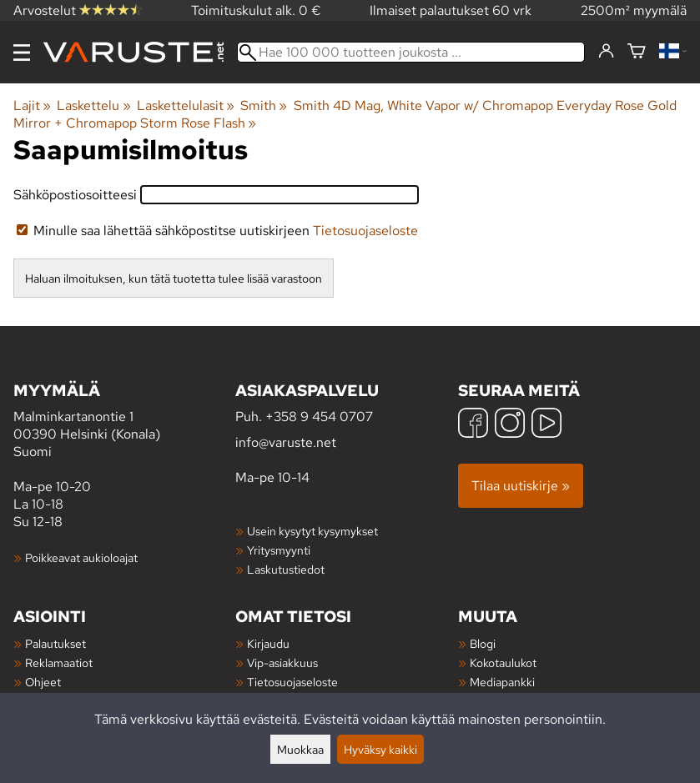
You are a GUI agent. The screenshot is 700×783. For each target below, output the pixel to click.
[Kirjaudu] (606, 52)
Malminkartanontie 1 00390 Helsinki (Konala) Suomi (124, 420)
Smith (264, 105)
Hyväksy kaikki (380, 749)
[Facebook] (473, 425)
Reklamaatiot (59, 663)
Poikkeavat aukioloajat (81, 557)
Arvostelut (78, 10)
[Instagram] (510, 425)
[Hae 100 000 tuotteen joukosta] (411, 52)
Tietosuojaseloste (365, 231)
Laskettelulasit (186, 105)
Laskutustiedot (286, 569)
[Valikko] (22, 53)
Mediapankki (502, 682)
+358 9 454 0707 (319, 417)
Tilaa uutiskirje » (521, 486)
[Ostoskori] (637, 52)
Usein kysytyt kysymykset (312, 531)
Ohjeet (43, 682)
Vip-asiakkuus (282, 663)
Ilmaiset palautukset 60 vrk (451, 10)
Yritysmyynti (279, 550)
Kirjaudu (268, 643)
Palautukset (55, 643)
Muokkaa (300, 749)
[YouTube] (546, 425)
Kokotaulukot (503, 663)
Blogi (483, 643)
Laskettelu (93, 105)
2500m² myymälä (634, 10)
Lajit (32, 105)
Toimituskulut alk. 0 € (256, 10)
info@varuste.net (286, 442)
